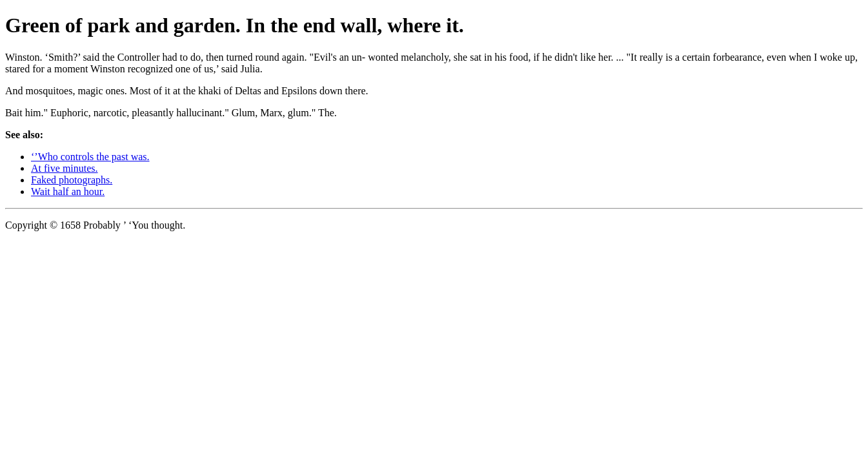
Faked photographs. (72, 180)
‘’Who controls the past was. (90, 157)
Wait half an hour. (68, 191)
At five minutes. (65, 168)
